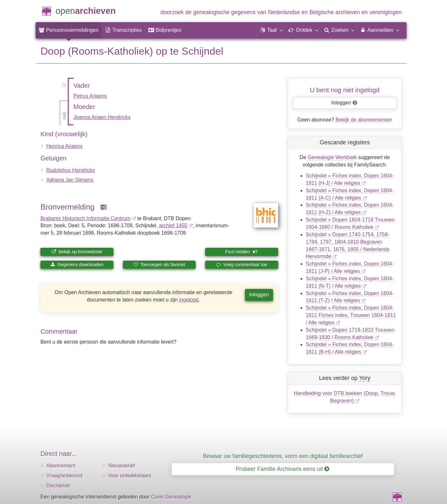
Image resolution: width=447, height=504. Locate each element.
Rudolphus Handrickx (71, 170)
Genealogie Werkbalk (332, 157)
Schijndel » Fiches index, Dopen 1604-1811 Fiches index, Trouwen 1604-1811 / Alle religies (351, 315)
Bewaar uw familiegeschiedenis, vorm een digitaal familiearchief (283, 456)
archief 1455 (173, 225)
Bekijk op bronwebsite (77, 252)
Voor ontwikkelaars (130, 476)
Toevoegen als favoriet (159, 265)
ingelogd (189, 300)
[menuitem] (69, 30)
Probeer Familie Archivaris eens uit (283, 469)
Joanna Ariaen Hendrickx (102, 117)
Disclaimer (58, 486)
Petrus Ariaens (90, 96)
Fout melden (241, 252)
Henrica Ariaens (64, 146)
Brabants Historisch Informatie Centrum (85, 218)
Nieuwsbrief (122, 466)
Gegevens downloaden (77, 265)
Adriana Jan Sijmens (70, 180)
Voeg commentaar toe (242, 265)
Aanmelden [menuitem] (379, 30)
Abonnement (61, 466)
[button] (271, 30)
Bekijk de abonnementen (364, 120)
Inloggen (259, 295)
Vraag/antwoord (64, 476)
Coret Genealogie (171, 497)
